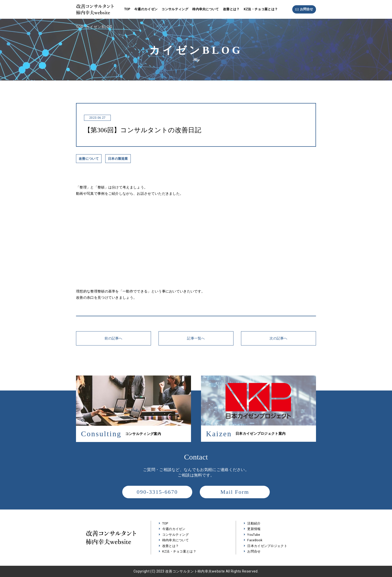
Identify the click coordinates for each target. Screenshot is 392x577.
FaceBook (255, 540)
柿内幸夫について (206, 9)
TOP (127, 9)
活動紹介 (254, 523)
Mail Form (235, 492)
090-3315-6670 (157, 492)
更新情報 (254, 529)
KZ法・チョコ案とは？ (261, 9)
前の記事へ (113, 338)
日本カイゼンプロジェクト (267, 546)
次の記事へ (278, 338)
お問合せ (306, 9)
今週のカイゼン (146, 9)
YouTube (254, 535)
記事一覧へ (196, 338)
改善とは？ (231, 9)
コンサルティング (175, 9)
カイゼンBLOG (99, 27)
